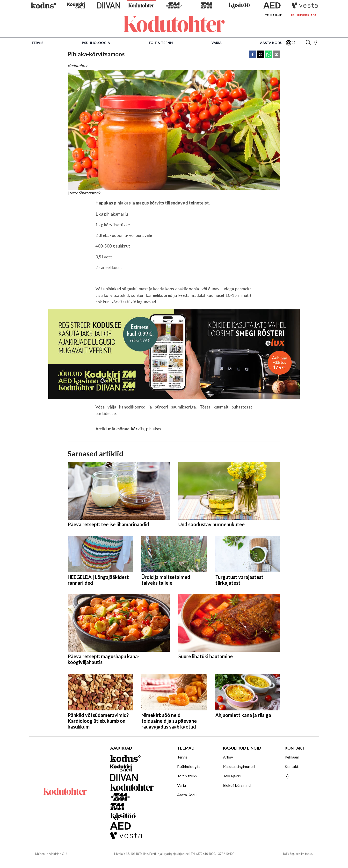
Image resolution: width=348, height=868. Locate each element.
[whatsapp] (268, 55)
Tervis (37, 43)
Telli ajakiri (274, 15)
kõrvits (138, 429)
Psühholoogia (96, 43)
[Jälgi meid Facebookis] (315, 43)
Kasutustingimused (239, 766)
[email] (276, 55)
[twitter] (261, 55)
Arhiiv (228, 757)
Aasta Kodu (271, 43)
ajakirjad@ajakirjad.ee (173, 854)
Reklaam (292, 757)
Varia (217, 43)
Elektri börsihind (237, 785)
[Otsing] (308, 43)
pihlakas (154, 429)
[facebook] (253, 55)
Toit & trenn (161, 43)
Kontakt (292, 766)
